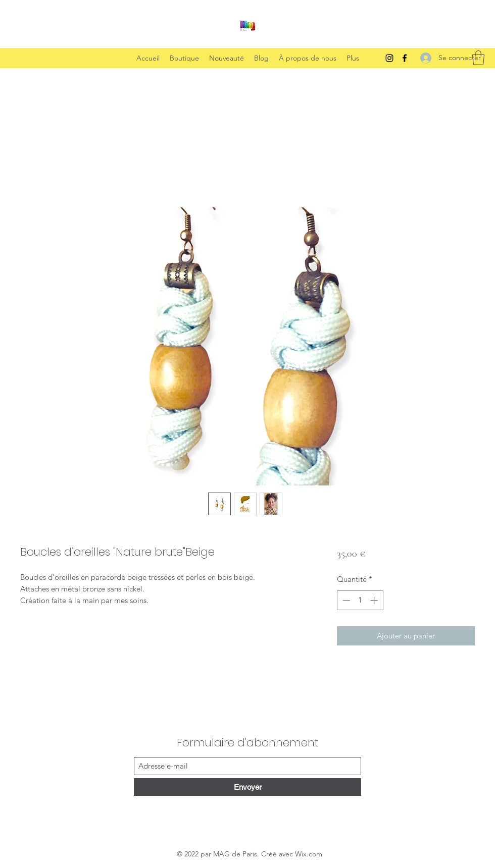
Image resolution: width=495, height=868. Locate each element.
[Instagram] (389, 58)
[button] (478, 58)
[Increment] (375, 600)
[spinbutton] (360, 600)
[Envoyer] (247, 787)
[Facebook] (405, 58)
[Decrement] (345, 600)
